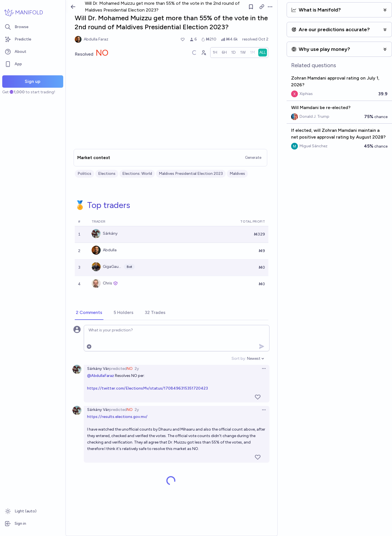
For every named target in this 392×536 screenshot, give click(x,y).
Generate (253, 158)
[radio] (215, 53)
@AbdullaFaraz (101, 376)
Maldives (237, 174)
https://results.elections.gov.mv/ (117, 417)
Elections (107, 174)
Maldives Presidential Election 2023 (191, 174)
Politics (84, 174)
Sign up (33, 81)
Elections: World (137, 174)
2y (137, 369)
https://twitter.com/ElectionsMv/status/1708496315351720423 (148, 388)
